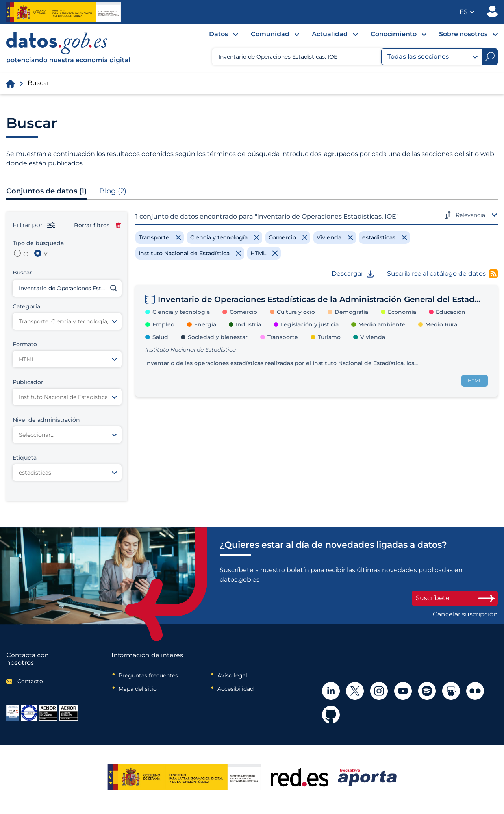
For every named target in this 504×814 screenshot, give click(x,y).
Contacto (30, 681)
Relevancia (470, 215)
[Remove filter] (160, 237)
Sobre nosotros (463, 34)
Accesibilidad (235, 689)
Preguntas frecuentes (148, 675)
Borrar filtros (97, 225)
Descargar (353, 274)
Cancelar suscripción (465, 614)
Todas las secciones (433, 57)
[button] (467, 12)
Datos (219, 34)
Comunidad (270, 34)
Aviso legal (232, 675)
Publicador (492, 11)
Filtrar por (34, 225)
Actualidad (330, 34)
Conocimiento (394, 34)
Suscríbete (455, 598)
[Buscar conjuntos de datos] (67, 288)
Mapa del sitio (138, 689)
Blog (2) (113, 191)
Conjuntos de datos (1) (46, 191)
